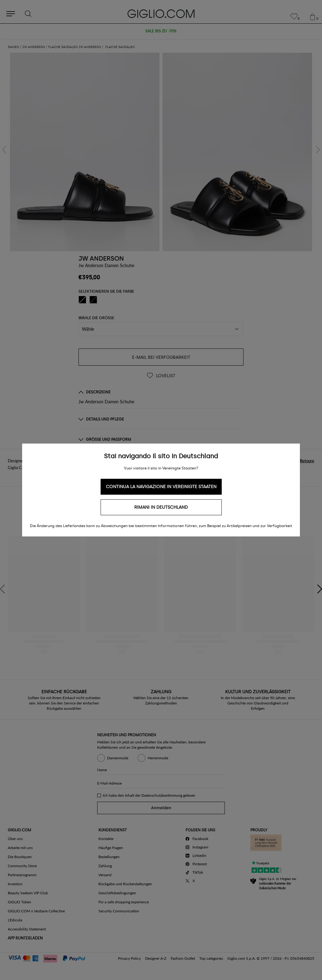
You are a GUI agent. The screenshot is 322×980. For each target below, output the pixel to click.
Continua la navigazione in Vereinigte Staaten (161, 487)
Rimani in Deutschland (161, 507)
